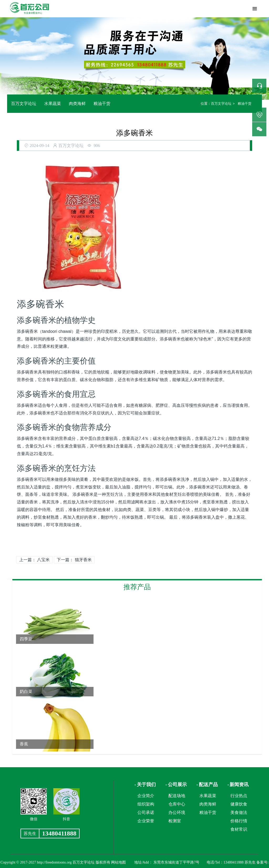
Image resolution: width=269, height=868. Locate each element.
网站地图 (118, 862)
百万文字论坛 (24, 104)
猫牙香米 (83, 560)
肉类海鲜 (77, 104)
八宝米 (43, 560)
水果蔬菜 (53, 104)
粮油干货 (102, 104)
